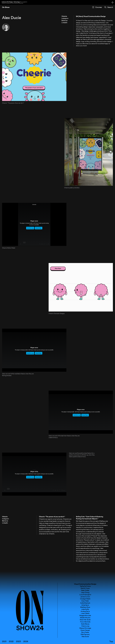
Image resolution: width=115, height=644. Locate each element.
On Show (6, 7)
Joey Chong (85, 592)
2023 (18, 641)
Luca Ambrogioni (85, 595)
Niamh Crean (85, 588)
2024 (26, 641)
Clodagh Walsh (85, 599)
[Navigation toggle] (112, 2)
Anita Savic (85, 605)
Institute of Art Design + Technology (14, 2)
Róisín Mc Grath (85, 620)
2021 (4, 641)
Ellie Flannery (85, 634)
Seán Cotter (85, 590)
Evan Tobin (85, 601)
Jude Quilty (85, 609)
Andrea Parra (85, 611)
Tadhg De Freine (85, 586)
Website (64, 16)
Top (111, 641)
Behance (64, 20)
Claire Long (85, 626)
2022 (11, 641)
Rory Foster (85, 632)
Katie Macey (85, 624)
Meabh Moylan (85, 618)
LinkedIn (64, 22)
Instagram (65, 18)
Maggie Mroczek (85, 615)
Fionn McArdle (85, 622)
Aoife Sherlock (85, 603)
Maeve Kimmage (85, 628)
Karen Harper (85, 630)
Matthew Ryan (85, 607)
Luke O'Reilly (85, 613)
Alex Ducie (85, 636)
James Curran (85, 597)
